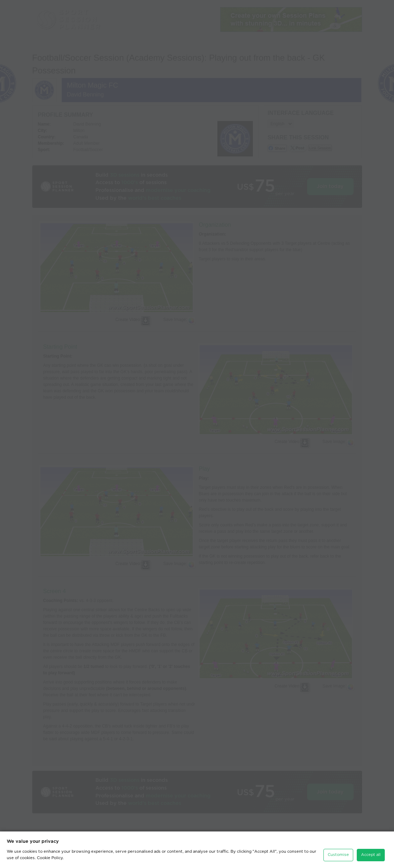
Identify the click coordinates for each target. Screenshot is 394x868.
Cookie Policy (50, 855)
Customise (338, 852)
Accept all (371, 852)
